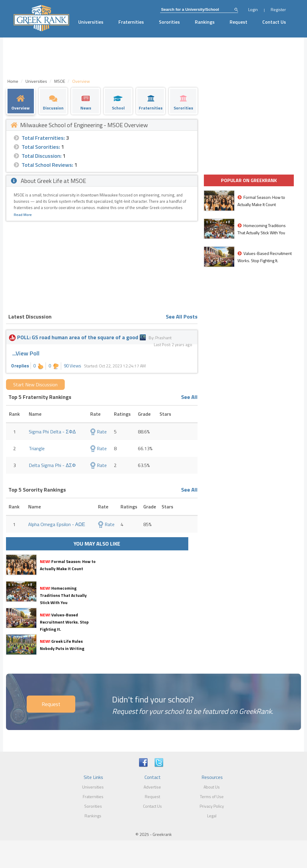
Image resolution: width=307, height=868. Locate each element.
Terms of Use (212, 796)
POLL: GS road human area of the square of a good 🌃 (79, 337)
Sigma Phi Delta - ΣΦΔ (52, 432)
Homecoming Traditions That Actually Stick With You (63, 595)
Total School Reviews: (47, 165)
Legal (212, 816)
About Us (212, 787)
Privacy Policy (212, 806)
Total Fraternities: (43, 138)
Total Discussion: (42, 156)
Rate (98, 432)
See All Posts (182, 317)
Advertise (152, 787)
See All (189, 397)
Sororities (169, 22)
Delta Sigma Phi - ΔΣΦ (52, 465)
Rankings (205, 22)
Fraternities (131, 22)
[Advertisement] (102, 266)
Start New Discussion (35, 385)
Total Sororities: (41, 147)
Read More (23, 215)
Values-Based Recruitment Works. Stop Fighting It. (64, 622)
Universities (91, 22)
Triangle (37, 448)
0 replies (20, 366)
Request (238, 22)
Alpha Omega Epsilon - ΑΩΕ (57, 524)
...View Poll (26, 353)
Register (278, 9)
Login (253, 9)
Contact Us (274, 22)
